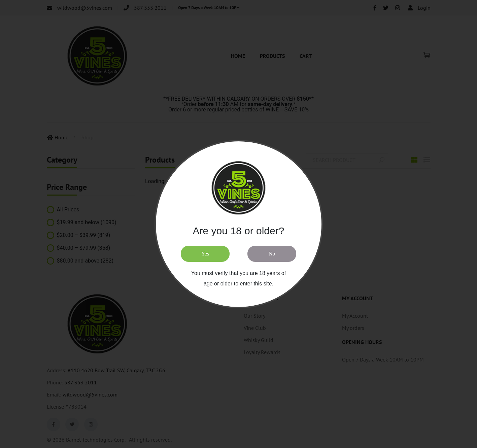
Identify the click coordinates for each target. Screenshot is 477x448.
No (272, 254)
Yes (205, 254)
